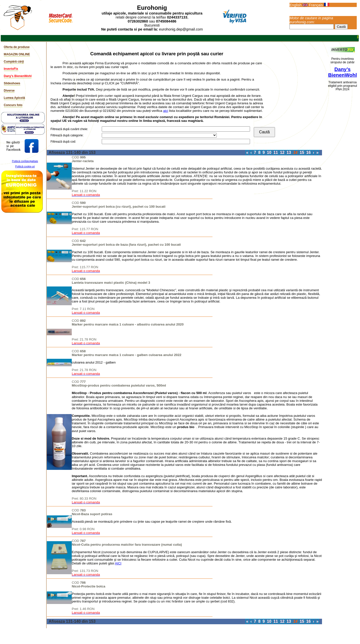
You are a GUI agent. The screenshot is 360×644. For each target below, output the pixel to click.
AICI (118, 563)
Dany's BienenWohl (18, 76)
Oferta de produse (17, 47)
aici (165, 111)
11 (276, 152)
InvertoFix (11, 69)
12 (282, 152)
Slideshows (12, 83)
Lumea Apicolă (14, 98)
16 (308, 152)
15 (302, 152)
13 (289, 152)
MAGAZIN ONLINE (17, 54)
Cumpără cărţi (14, 62)
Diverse (9, 91)
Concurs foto (13, 105)
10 (269, 152)
